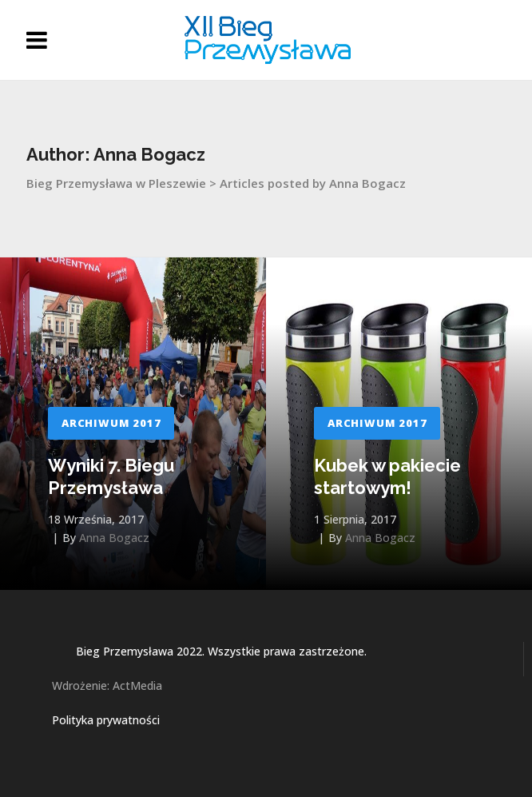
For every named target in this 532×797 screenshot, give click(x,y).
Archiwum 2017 (111, 423)
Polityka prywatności (106, 720)
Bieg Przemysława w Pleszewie (116, 183)
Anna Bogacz (114, 538)
